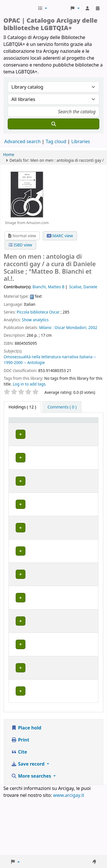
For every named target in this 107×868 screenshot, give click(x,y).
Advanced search (22, 141)
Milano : (46, 327)
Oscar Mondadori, (71, 327)
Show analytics (35, 320)
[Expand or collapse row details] (87, 445)
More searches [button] (32, 832)
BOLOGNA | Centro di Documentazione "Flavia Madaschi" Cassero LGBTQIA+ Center (51, 473)
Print (20, 796)
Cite (19, 808)
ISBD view (20, 245)
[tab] (62, 407)
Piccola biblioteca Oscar (38, 312)
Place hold (26, 784)
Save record (28, 820)
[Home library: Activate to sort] (53, 425)
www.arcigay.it (69, 852)
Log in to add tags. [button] (30, 384)
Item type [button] (16, 425)
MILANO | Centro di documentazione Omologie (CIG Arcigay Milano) (52, 625)
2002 (93, 327)
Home (9, 154)
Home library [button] (46, 428)
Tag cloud (56, 141)
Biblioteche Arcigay (20, 8)
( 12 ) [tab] (22, 407)
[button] (42, 8)
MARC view (60, 236)
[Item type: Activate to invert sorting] (20, 425)
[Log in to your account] (87, 8)
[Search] (53, 124)
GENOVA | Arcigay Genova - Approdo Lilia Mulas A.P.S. (50, 599)
